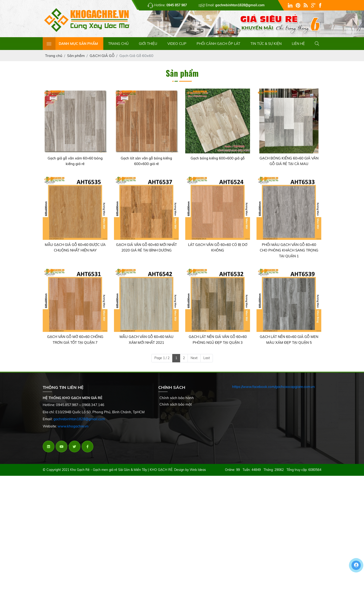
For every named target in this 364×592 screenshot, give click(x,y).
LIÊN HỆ (298, 44)
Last (207, 358)
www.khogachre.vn (73, 426)
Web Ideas (198, 470)
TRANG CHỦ (118, 44)
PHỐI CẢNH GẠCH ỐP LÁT (218, 44)
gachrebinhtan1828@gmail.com (79, 419)
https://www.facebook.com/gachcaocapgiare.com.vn (273, 387)
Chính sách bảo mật (176, 404)
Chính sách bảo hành (177, 398)
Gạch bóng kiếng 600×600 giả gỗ (218, 158)
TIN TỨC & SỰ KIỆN (266, 44)
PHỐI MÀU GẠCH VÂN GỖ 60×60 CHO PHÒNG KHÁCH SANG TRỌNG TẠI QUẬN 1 (289, 250)
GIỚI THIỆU (148, 44)
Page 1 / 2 (162, 358)
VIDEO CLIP (177, 44)
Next (194, 358)
